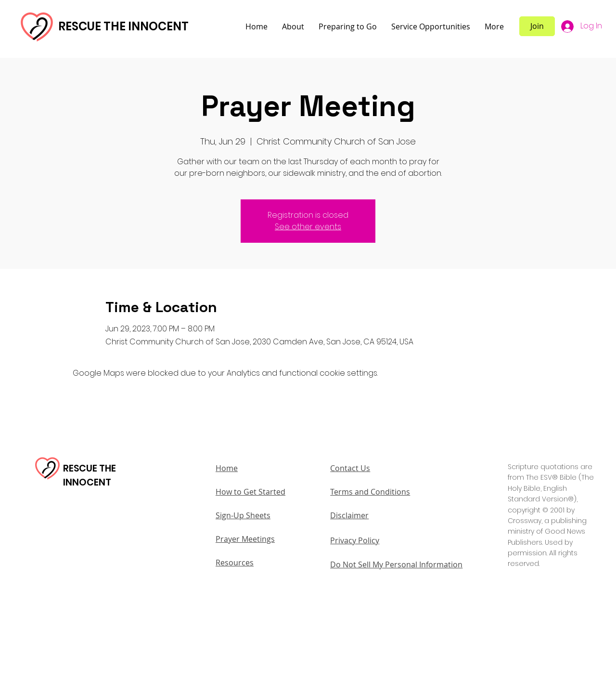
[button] (293, 27)
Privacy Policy (355, 540)
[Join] (537, 26)
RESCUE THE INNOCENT (123, 26)
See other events (308, 227)
